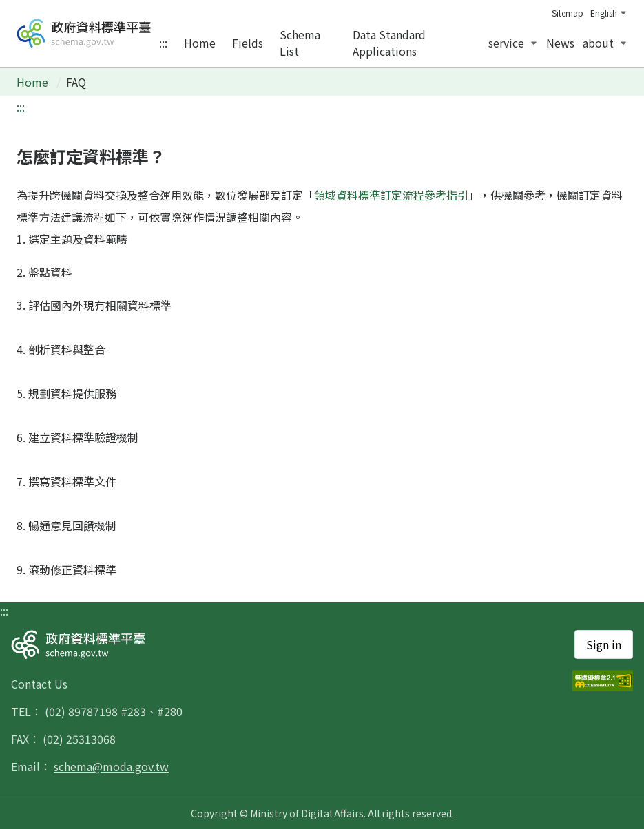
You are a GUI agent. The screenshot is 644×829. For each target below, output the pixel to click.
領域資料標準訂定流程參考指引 (391, 195)
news (560, 43)
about (605, 43)
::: (163, 43)
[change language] (605, 13)
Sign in (604, 644)
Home (34, 82)
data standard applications (389, 43)
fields (248, 43)
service (513, 43)
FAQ (76, 82)
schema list (300, 43)
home (200, 43)
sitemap (568, 13)
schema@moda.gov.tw (111, 766)
